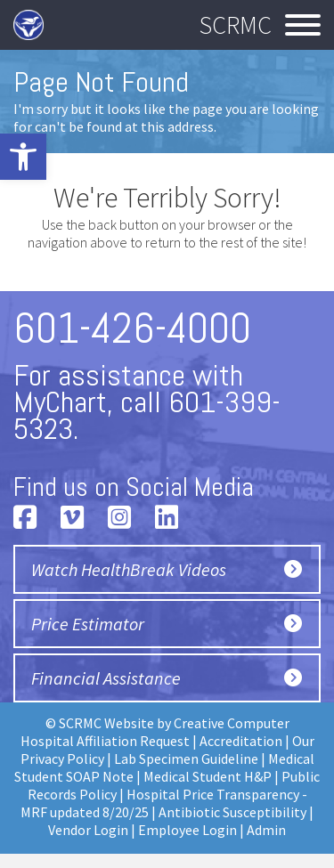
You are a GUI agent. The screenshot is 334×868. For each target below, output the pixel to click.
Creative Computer (232, 723)
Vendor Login (88, 830)
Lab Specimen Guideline (186, 758)
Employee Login (187, 830)
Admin (266, 830)
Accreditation (241, 741)
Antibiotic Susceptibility (232, 812)
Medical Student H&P (208, 776)
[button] (23, 157)
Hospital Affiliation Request (105, 741)
